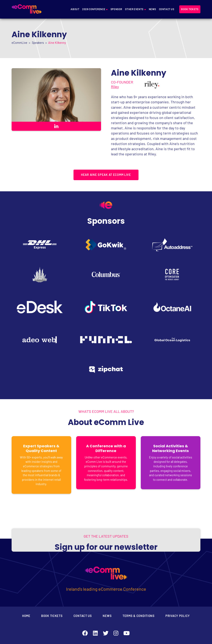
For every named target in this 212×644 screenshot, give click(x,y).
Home (26, 616)
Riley (115, 87)
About (75, 9)
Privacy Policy (178, 616)
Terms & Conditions (139, 616)
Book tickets (190, 9)
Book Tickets (52, 616)
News (152, 9)
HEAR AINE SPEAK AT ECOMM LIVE (106, 175)
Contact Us (167, 9)
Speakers (38, 43)
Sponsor (116, 9)
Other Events (134, 9)
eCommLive (19, 43)
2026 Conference (94, 9)
